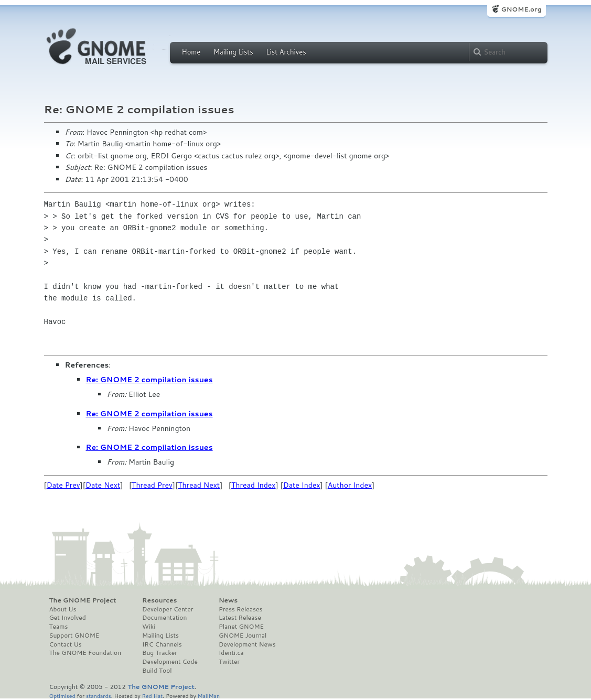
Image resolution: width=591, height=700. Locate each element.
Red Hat (152, 696)
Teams (59, 627)
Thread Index (254, 485)
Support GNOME (74, 636)
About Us (63, 609)
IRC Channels (162, 644)
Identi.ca (231, 653)
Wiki (149, 627)
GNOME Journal (243, 636)
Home (191, 52)
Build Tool (157, 671)
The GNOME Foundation (85, 653)
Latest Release (240, 618)
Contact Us (66, 644)
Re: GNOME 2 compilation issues (149, 380)
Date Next (103, 485)
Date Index (302, 485)
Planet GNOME (241, 627)
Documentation (164, 618)
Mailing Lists (233, 52)
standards (99, 696)
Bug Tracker (160, 653)
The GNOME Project (83, 600)
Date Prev (63, 485)
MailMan (209, 696)
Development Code (170, 662)
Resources (159, 600)
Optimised (62, 696)
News (228, 600)
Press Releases (240, 609)
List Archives (286, 52)
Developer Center (168, 609)
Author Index (350, 485)
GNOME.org (521, 9)
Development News (247, 644)
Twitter (229, 662)
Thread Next (199, 485)
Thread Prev (152, 485)
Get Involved (68, 618)
